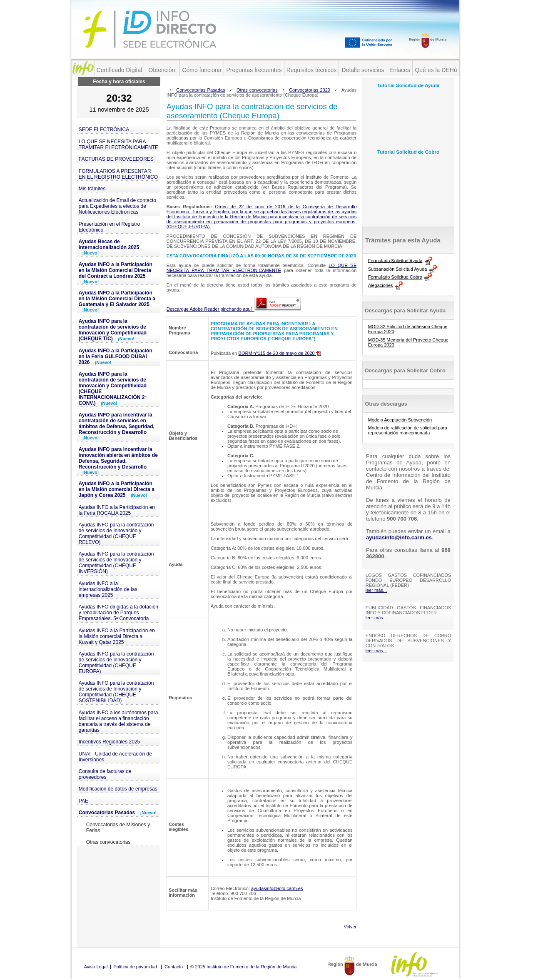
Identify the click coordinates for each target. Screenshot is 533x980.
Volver (350, 927)
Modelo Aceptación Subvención (400, 420)
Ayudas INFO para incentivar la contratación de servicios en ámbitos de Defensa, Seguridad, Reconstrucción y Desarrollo (117, 426)
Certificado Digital (120, 70)
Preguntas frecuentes (254, 70)
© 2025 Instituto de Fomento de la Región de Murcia (243, 967)
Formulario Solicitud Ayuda (395, 260)
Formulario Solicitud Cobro (395, 277)
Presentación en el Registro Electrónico (109, 227)
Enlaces (400, 70)
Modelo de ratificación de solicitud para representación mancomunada (408, 430)
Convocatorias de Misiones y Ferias (118, 828)
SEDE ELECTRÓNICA (104, 130)
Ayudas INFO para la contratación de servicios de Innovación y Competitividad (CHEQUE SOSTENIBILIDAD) (116, 692)
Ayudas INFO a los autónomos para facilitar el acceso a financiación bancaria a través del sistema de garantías (118, 721)
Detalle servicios (363, 70)
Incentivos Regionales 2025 (109, 742)
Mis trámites (92, 189)
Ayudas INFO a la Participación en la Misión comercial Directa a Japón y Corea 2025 (117, 489)
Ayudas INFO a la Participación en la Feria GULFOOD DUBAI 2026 (116, 357)
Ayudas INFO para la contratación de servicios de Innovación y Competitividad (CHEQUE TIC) (113, 330)
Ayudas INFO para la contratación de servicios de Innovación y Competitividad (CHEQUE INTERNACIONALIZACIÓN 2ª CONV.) (113, 389)
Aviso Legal (96, 967)
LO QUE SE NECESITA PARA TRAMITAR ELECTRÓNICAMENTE (118, 145)
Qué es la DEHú (436, 70)
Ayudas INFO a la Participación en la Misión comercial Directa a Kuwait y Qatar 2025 (117, 636)
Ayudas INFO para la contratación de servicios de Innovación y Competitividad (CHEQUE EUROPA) (116, 663)
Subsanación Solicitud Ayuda (398, 269)
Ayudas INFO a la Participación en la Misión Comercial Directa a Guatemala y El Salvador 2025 (117, 301)
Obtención (162, 70)
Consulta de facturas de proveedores (105, 774)
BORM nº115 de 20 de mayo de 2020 (280, 353)
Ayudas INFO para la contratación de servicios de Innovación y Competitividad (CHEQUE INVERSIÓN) (116, 563)
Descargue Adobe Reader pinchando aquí (234, 309)
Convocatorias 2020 (310, 90)
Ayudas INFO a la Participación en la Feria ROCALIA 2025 (117, 510)
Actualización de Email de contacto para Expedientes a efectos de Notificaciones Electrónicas (117, 206)
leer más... (376, 590)
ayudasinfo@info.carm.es (277, 888)
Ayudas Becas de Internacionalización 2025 (109, 247)
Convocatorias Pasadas (118, 813)
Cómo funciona (202, 70)
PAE (83, 801)
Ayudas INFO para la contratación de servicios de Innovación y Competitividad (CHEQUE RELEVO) (116, 534)
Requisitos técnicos (312, 70)
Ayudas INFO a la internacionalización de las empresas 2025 (108, 589)
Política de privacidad (135, 967)
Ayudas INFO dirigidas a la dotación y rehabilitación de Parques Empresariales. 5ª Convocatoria (118, 613)
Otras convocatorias (108, 842)
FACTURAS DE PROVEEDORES (116, 159)
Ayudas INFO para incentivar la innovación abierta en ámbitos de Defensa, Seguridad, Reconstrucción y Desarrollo (118, 461)
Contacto (174, 967)
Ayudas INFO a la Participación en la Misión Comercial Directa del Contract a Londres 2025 (116, 273)
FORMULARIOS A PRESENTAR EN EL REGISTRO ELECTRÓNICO (118, 174)
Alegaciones (381, 285)
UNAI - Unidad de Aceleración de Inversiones (115, 757)
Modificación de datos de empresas (118, 789)
